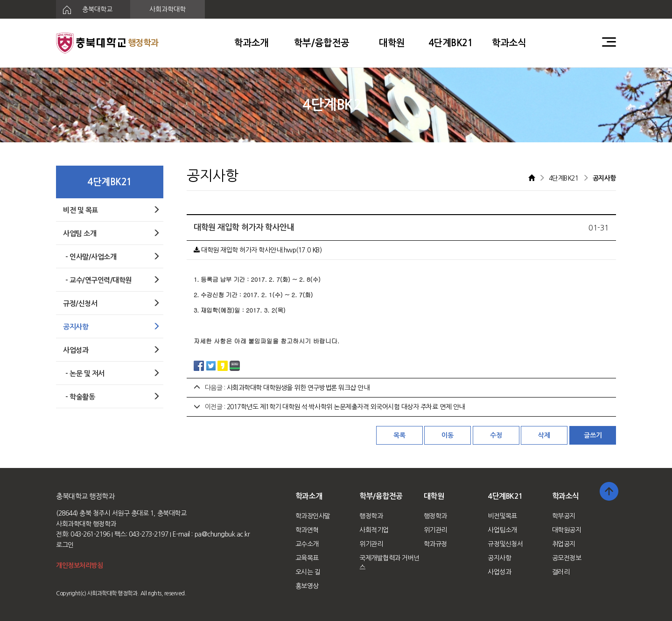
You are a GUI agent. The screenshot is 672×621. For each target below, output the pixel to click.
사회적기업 (374, 530)
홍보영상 (307, 586)
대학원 (392, 43)
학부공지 (564, 516)
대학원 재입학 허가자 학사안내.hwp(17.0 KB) (258, 250)
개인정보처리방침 (79, 565)
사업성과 (499, 572)
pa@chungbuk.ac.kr (222, 534)
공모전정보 (567, 558)
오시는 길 (308, 572)
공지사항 (499, 558)
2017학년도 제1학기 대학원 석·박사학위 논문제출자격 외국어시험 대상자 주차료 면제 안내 (346, 407)
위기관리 (371, 544)
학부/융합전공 (322, 43)
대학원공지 (567, 530)
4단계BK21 (451, 43)
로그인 (65, 545)
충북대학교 (84, 10)
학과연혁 (307, 530)
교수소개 (307, 544)
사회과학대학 (168, 9)
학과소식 (509, 43)
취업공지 (564, 544)
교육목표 (307, 558)
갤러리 (561, 572)
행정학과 (371, 516)
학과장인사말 (313, 516)
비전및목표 (502, 516)
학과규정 (435, 544)
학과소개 (252, 43)
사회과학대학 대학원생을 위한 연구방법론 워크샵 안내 (298, 388)
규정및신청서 (505, 544)
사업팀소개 (502, 530)
